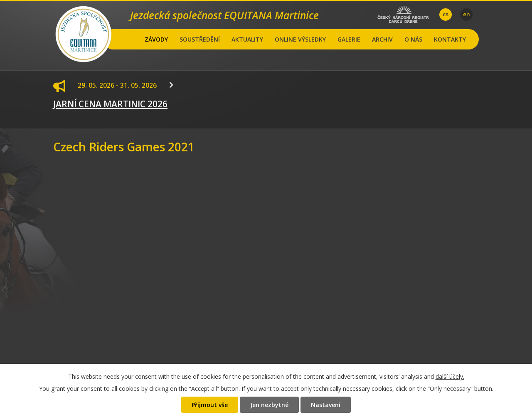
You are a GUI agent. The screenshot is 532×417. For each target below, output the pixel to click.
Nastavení (326, 405)
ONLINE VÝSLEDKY (300, 39)
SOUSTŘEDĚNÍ (200, 39)
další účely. (450, 376)
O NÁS (413, 39)
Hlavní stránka (132, 39)
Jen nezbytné (269, 405)
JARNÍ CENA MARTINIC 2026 (110, 104)
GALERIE (349, 39)
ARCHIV (382, 39)
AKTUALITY (247, 39)
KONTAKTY (450, 39)
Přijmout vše (210, 405)
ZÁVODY (156, 39)
